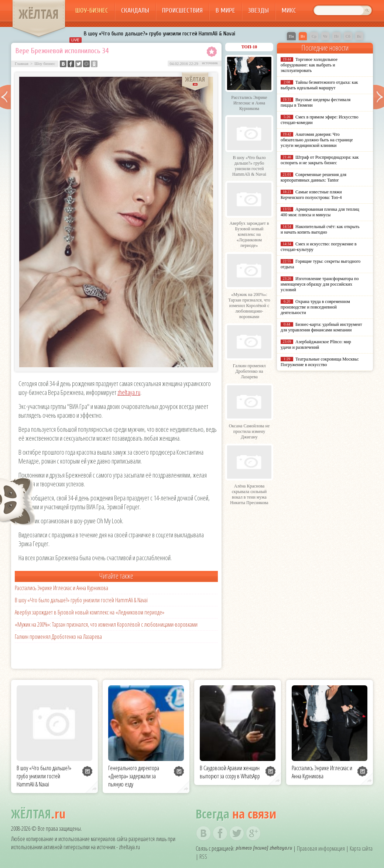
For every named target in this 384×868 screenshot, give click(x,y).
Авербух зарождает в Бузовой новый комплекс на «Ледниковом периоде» (90, 612)
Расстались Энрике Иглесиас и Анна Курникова (61, 588)
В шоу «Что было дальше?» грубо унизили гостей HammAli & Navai (160, 34)
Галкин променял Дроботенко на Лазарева (58, 637)
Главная (22, 63)
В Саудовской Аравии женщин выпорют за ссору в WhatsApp (230, 772)
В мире (225, 11)
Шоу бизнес (45, 63)
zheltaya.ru (129, 392)
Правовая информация (321, 848)
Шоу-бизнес (92, 11)
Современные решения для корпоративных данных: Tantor (313, 177)
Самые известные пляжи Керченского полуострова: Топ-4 (311, 195)
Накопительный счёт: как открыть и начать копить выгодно (320, 229)
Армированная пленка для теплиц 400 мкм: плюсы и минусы (320, 212)
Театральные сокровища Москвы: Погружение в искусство (320, 362)
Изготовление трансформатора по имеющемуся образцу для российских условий (320, 284)
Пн (291, 36)
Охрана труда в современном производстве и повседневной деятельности (315, 307)
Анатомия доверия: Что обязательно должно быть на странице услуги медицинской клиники (317, 140)
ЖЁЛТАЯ (39, 14)
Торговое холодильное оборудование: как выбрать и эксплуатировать (309, 65)
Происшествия (182, 11)
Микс (289, 11)
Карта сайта (361, 848)
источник (210, 63)
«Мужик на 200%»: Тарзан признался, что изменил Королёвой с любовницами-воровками (106, 624)
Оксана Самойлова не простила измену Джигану (249, 431)
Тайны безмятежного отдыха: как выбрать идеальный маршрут (319, 85)
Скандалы (135, 11)
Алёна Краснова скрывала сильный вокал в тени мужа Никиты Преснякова (249, 494)
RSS (203, 857)
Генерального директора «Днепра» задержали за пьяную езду (134, 776)
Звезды (258, 11)
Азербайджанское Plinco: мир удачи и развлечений (316, 345)
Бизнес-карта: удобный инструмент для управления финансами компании (321, 327)
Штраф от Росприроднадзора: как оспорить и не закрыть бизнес (320, 160)
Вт (303, 36)
